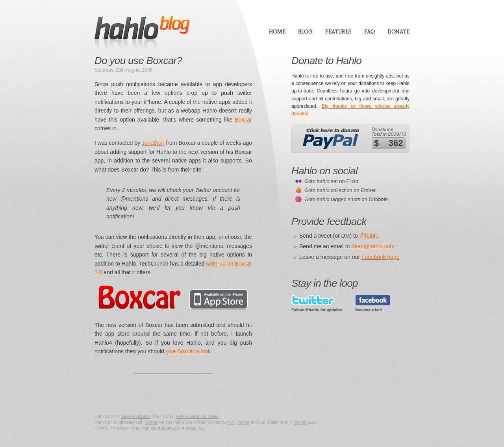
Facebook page (381, 257)
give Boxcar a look (188, 351)
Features (338, 32)
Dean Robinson (136, 416)
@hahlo (369, 236)
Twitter (151, 422)
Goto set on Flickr (331, 181)
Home (277, 32)
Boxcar (243, 120)
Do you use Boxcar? (138, 61)
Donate (398, 32)
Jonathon (153, 143)
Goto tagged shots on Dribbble (346, 199)
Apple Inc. (195, 428)
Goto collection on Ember (340, 190)
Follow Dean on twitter (197, 416)
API (231, 422)
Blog (305, 32)
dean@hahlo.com (373, 246)
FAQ (370, 32)
